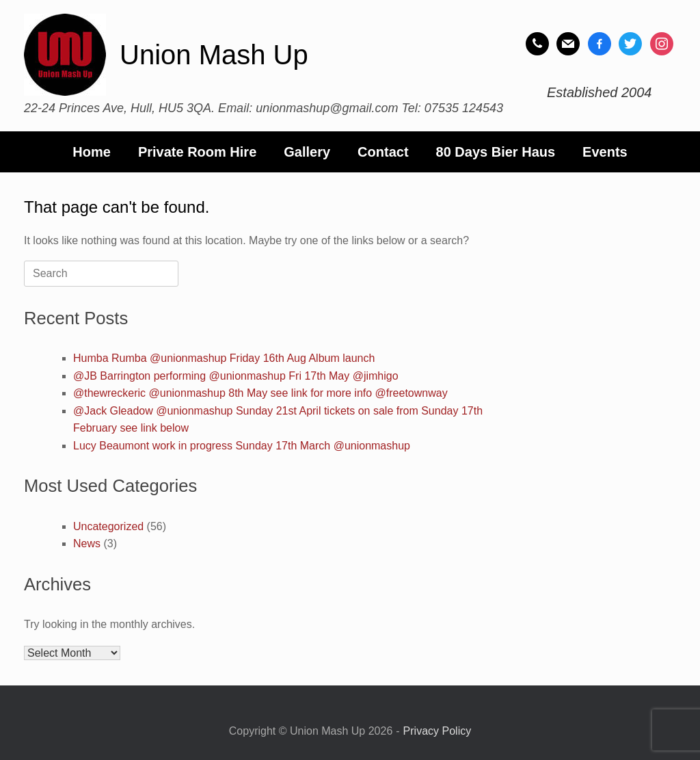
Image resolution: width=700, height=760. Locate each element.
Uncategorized (108, 526)
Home (92, 152)
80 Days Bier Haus (496, 152)
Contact (383, 152)
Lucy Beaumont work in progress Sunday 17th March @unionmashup (242, 446)
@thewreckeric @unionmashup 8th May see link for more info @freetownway (260, 393)
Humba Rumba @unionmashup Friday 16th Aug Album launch (224, 358)
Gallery (307, 152)
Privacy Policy (437, 731)
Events (605, 152)
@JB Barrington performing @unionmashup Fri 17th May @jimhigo (236, 376)
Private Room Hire (197, 152)
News (87, 543)
